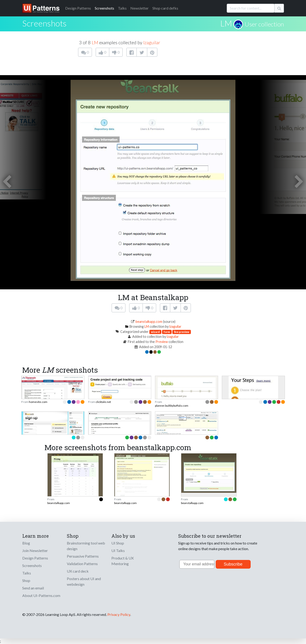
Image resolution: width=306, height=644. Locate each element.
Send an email (33, 588)
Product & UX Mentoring (123, 561)
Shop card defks (165, 8)
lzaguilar (152, 42)
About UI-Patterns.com (41, 595)
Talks (122, 8)
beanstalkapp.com (149, 322)
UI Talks (118, 550)
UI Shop (118, 543)
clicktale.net (103, 402)
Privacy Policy (119, 614)
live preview (182, 332)
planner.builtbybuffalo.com (172, 406)
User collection (264, 24)
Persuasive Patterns (83, 556)
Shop (26, 580)
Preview (162, 342)
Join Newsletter (35, 550)
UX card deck (78, 571)
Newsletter (140, 8)
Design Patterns (35, 558)
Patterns (78, 8)
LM (226, 23)
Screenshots (104, 8)
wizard (155, 332)
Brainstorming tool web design (86, 546)
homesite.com (38, 402)
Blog (26, 543)
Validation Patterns (82, 564)
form (167, 332)
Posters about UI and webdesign (84, 581)
